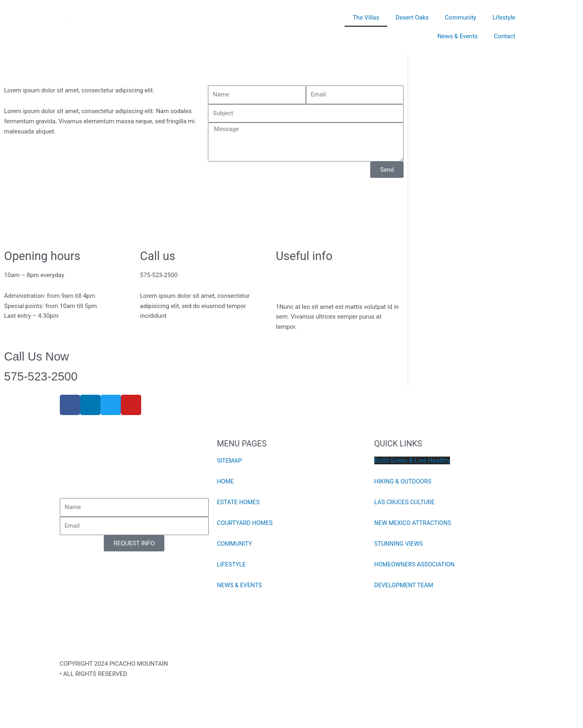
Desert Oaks (412, 17)
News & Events (457, 36)
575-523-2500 (41, 376)
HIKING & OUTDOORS (404, 481)
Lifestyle (504, 17)
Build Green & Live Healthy (412, 460)
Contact (504, 36)
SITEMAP (230, 461)
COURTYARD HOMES (245, 523)
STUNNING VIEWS (399, 544)
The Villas (366, 17)
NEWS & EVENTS (240, 585)
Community (461, 17)
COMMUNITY (235, 544)
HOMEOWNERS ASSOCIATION (415, 564)
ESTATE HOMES (239, 502)
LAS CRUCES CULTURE (405, 502)
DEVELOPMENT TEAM (404, 585)
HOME (226, 481)
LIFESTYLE (232, 564)
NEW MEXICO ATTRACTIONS (414, 523)
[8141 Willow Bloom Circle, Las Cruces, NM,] (204, 212)
